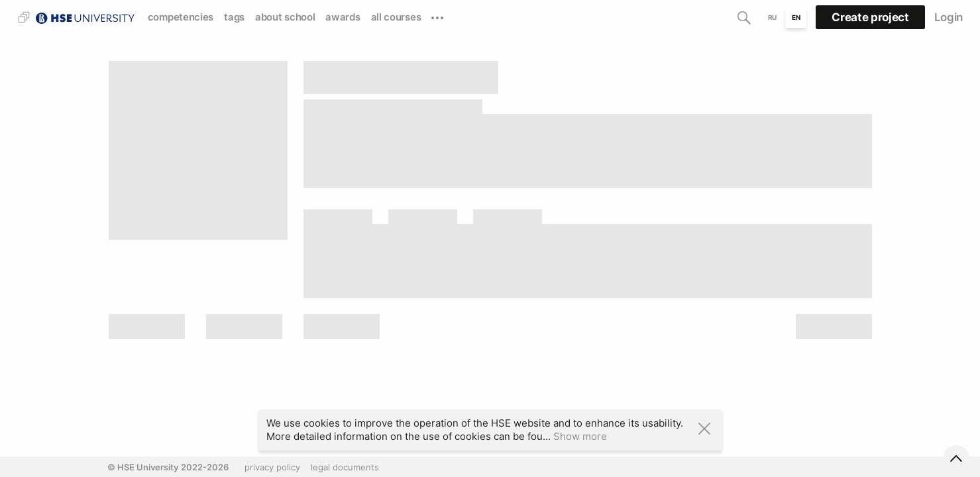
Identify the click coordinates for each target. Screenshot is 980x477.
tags (234, 17)
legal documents (345, 467)
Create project (870, 17)
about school (285, 17)
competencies (181, 17)
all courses (396, 17)
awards (343, 17)
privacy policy (272, 467)
